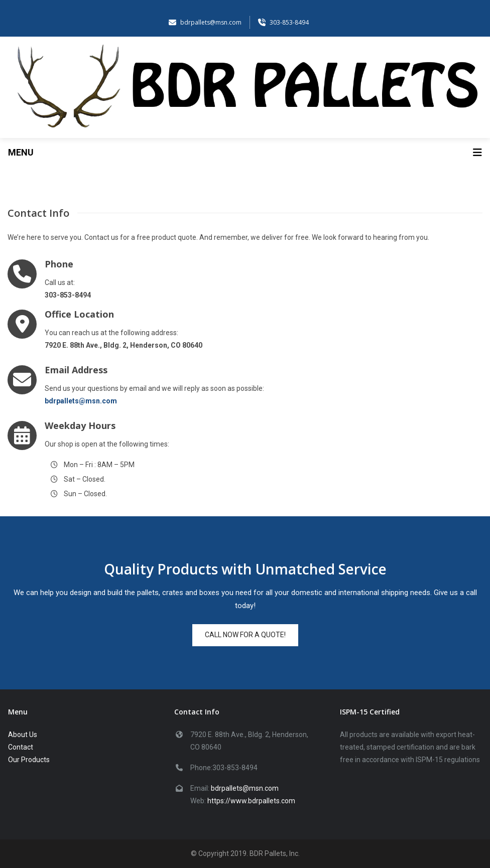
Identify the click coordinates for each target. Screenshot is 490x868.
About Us (23, 735)
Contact (21, 747)
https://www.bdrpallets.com (251, 801)
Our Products (29, 760)
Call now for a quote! (245, 635)
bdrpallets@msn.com (245, 788)
